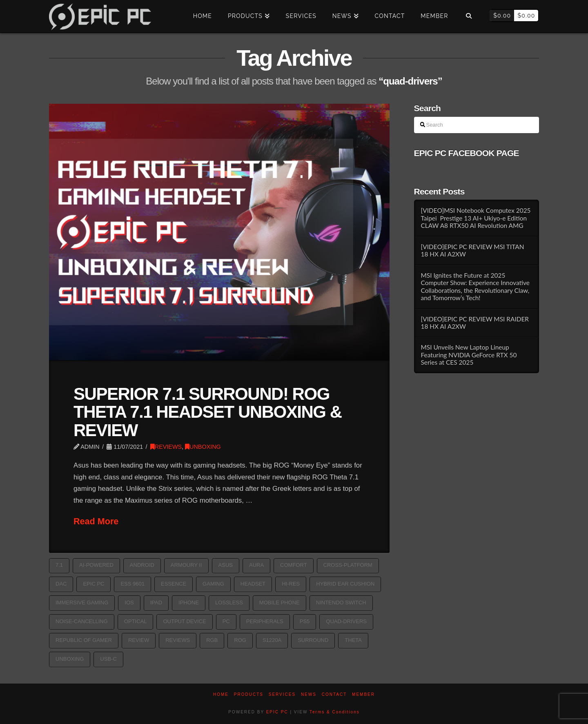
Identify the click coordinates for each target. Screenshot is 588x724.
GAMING (213, 584)
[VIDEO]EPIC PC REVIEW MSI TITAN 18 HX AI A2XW (472, 251)
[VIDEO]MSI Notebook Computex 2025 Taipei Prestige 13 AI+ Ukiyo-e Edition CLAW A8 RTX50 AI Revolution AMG (476, 218)
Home (221, 694)
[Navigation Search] (469, 16)
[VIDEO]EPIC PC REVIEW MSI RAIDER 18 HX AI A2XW (475, 323)
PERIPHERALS (265, 621)
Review (139, 640)
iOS (129, 603)
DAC (61, 584)
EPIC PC (277, 712)
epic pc (94, 584)
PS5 (305, 621)
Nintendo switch (341, 603)
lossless (229, 603)
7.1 (59, 565)
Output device (184, 621)
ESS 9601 (133, 584)
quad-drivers (346, 621)
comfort (293, 565)
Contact (334, 694)
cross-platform (348, 565)
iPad (156, 603)
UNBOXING (203, 447)
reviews (178, 640)
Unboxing (70, 659)
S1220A (272, 640)
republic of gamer (84, 640)
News (309, 694)
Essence (174, 584)
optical (136, 621)
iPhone (189, 603)
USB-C (108, 659)
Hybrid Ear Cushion (345, 584)
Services (282, 694)
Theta (353, 640)
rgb (212, 640)
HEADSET (253, 584)
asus (226, 565)
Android (142, 565)
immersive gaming (82, 603)
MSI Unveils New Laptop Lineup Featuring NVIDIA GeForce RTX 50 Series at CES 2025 (469, 355)
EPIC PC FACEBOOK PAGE (467, 153)
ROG (240, 640)
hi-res (291, 584)
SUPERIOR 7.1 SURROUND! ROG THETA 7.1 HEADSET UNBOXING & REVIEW (208, 412)
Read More (96, 521)
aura (256, 565)
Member (363, 694)
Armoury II (186, 565)
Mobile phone (280, 603)
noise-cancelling (82, 621)
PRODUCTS (249, 694)
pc (226, 621)
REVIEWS (166, 447)
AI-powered (96, 565)
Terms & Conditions (335, 712)
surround (313, 640)
